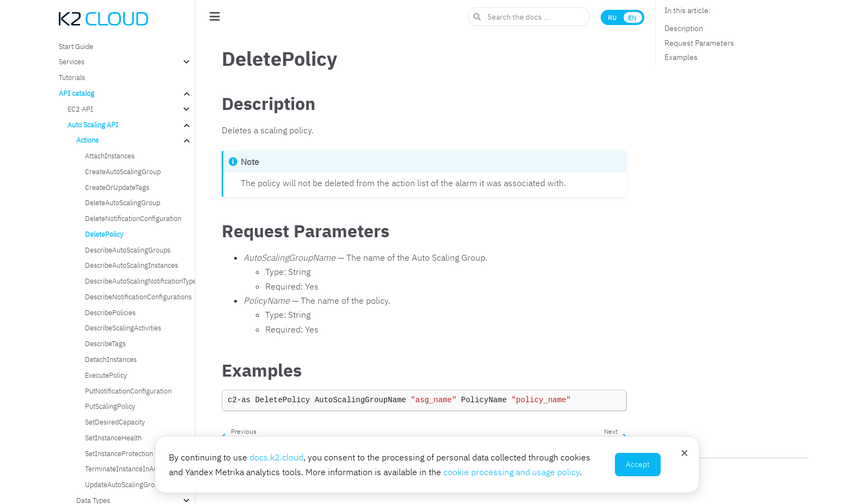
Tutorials (72, 77)
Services (72, 62)
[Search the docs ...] (529, 17)
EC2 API (80, 109)
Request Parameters (699, 43)
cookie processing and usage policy (511, 472)
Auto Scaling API (93, 125)
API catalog (77, 93)
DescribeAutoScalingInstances (132, 265)
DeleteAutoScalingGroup (123, 202)
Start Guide (76, 46)
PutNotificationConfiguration (128, 391)
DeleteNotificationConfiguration (133, 218)
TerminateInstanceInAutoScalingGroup (140, 469)
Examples (681, 57)
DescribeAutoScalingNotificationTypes (140, 281)
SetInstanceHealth (113, 438)
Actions (87, 140)
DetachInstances (111, 359)
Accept (638, 464)
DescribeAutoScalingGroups (128, 250)
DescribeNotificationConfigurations (138, 297)
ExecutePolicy (106, 375)
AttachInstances (110, 156)
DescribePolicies (110, 312)
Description (684, 28)
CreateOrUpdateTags (117, 187)
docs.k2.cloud (276, 457)
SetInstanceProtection (119, 453)
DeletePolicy (104, 234)
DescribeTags (105, 343)
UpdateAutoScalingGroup (124, 484)
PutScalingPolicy (110, 406)
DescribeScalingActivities (123, 328)
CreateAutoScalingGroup (123, 171)
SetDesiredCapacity (115, 422)
